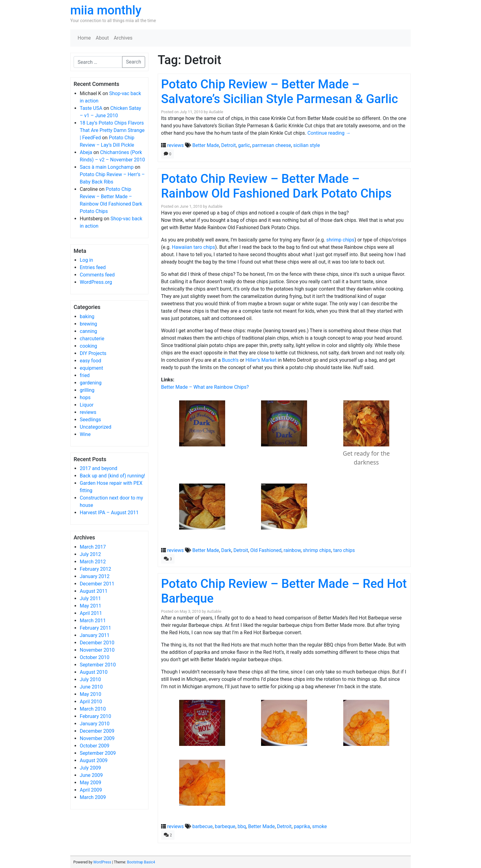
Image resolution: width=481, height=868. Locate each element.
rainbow (292, 550)
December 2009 (97, 731)
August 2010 (94, 672)
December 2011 (97, 584)
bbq (242, 826)
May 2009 (90, 783)
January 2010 (95, 724)
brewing (88, 324)
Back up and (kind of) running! (112, 476)
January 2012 (95, 576)
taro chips (344, 550)
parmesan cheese (271, 145)
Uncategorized (96, 427)
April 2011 (91, 613)
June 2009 (91, 775)
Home (84, 38)
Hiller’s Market (261, 360)
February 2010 (95, 716)
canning (88, 331)
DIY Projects (93, 353)
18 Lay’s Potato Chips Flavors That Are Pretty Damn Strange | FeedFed (112, 130)
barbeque (225, 826)
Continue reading (329, 133)
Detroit (229, 145)
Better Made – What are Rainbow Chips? (205, 387)
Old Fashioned (266, 550)
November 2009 (97, 738)
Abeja (86, 152)
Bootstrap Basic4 (141, 862)
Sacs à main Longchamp (107, 167)
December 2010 (97, 643)
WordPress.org (96, 282)
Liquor (87, 405)
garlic (244, 145)
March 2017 (93, 547)
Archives (123, 38)
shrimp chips (341, 240)
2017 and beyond (98, 468)
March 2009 (93, 797)
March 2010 (93, 709)
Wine (85, 434)
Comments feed (97, 275)
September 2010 (98, 665)
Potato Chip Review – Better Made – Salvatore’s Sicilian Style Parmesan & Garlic (279, 92)
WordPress (102, 862)
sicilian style (307, 145)
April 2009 (91, 790)
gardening (91, 383)
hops (85, 397)
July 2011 (90, 598)
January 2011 (95, 635)
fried (85, 375)
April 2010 (91, 702)
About (102, 38)
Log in (86, 260)
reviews (88, 412)
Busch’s (230, 360)
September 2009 (98, 753)
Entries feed (93, 267)
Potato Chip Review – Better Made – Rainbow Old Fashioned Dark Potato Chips (276, 186)
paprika (302, 826)
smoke (320, 826)
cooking (88, 346)
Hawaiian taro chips (193, 247)
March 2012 (93, 562)
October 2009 (94, 746)
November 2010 (97, 650)
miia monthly (106, 10)
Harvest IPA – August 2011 (109, 513)
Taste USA (91, 108)
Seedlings (90, 420)
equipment (91, 368)
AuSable (216, 112)
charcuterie (92, 339)
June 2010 (91, 687)
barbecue (202, 826)
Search (134, 62)
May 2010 (90, 694)
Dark (226, 550)
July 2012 (90, 554)
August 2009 (94, 760)
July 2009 (90, 768)
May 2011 (90, 606)
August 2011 (94, 591)
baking (87, 316)
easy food (90, 361)
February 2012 (95, 569)
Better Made (206, 145)
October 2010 (94, 657)
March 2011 (93, 621)
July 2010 (90, 679)
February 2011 (95, 628)
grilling (87, 390)
